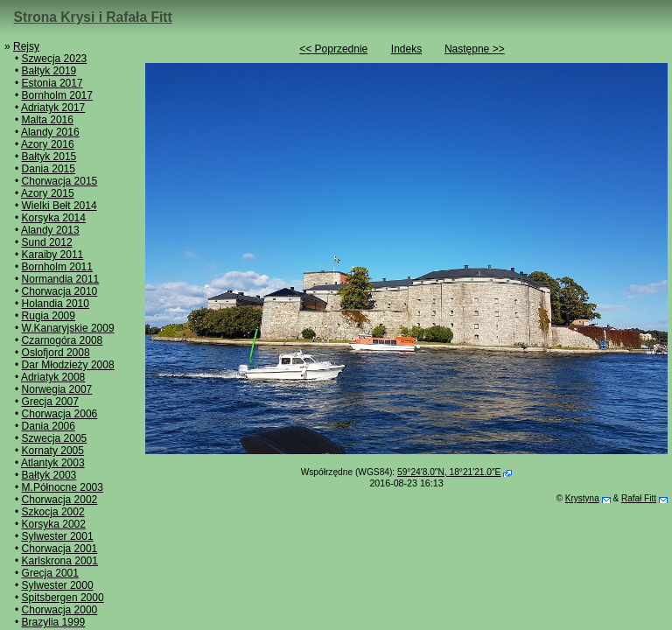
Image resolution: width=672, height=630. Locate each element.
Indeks (406, 49)
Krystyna (582, 498)
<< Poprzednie (333, 49)
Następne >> (475, 49)
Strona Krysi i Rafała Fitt (93, 17)
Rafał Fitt (639, 498)
